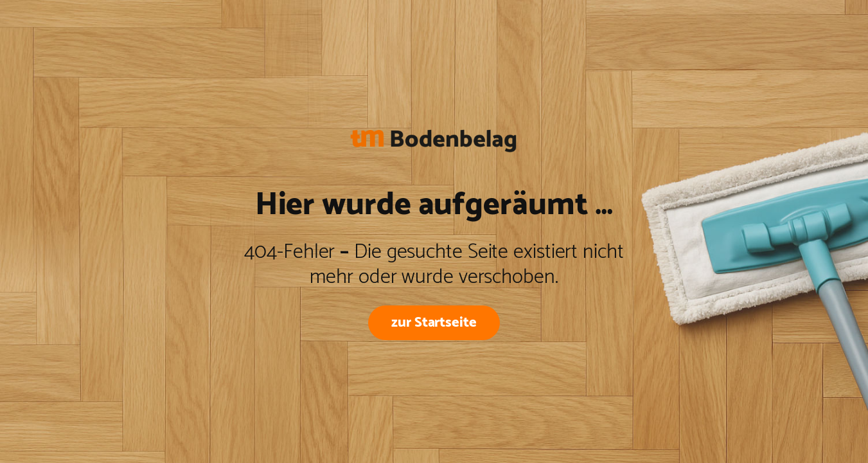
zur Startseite (434, 322)
